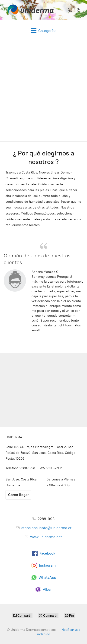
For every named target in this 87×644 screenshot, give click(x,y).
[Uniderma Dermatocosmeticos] (29, 10)
